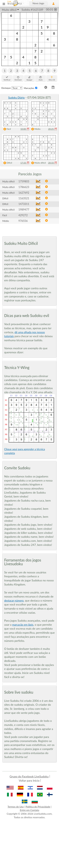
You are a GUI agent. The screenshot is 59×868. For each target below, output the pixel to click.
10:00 (25, 129)
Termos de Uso (16, 807)
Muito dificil (9, 10)
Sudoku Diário (17, 98)
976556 (23, 221)
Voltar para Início (29, 780)
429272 (23, 215)
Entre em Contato (29, 810)
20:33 (53, 163)
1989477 (24, 210)
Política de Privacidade (38, 807)
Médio (35, 129)
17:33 (25, 163)
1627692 (24, 193)
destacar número (14, 601)
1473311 (24, 204)
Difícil (7, 163)
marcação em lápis (23, 625)
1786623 (24, 187)
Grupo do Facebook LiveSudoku (29, 776)
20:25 (53, 129)
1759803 (24, 181)
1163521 (24, 198)
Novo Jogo (38, 3)
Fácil (6, 129)
